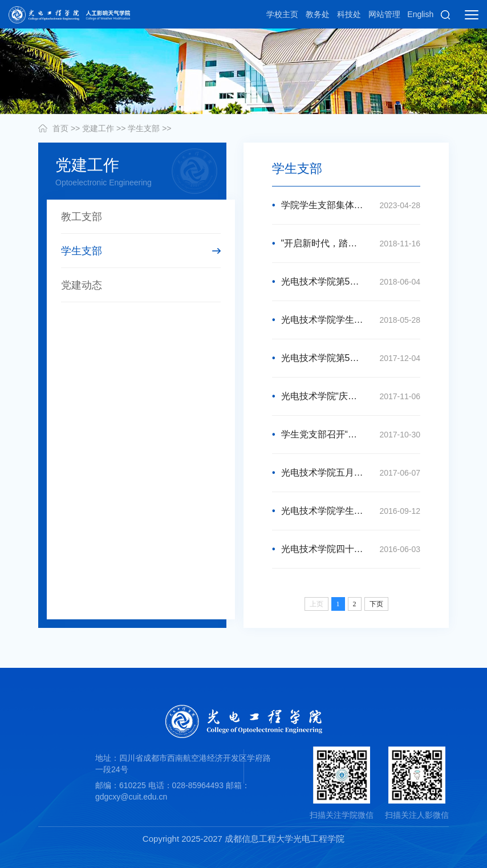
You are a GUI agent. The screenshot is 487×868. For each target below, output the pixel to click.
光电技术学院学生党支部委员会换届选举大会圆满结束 (346, 511)
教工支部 (82, 217)
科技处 (349, 14)
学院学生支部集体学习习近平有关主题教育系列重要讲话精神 (346, 205)
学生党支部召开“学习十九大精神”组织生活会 (346, 435)
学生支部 (144, 128)
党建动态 (82, 285)
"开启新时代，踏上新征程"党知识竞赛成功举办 (346, 244)
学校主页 (282, 14)
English (420, 14)
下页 (376, 604)
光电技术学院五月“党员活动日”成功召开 (346, 473)
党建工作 (98, 128)
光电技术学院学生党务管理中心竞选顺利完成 (346, 320)
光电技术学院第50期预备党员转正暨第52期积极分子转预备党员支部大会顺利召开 (346, 358)
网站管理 (384, 14)
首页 (60, 128)
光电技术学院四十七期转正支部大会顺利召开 (346, 549)
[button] (445, 14)
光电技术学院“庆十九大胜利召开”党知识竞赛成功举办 (346, 396)
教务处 (318, 14)
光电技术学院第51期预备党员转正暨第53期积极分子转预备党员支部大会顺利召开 (346, 282)
